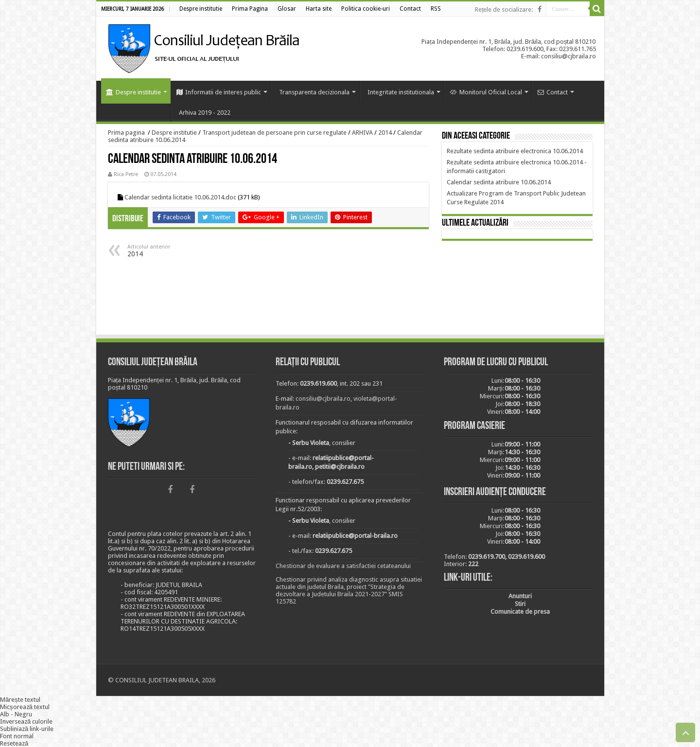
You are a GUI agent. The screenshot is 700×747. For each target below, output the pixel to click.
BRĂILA (517, 289)
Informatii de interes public (219, 92)
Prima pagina (126, 133)
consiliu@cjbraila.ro (323, 399)
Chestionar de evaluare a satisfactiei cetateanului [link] (343, 566)
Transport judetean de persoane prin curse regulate (274, 133)
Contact (553, 92)
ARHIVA (362, 133)
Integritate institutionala (401, 92)
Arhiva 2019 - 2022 (205, 113)
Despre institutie (133, 92)
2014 (385, 133)
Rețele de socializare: (504, 9)
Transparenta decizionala (314, 92)
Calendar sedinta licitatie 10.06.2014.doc (180, 197)
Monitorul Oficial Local (486, 92)
